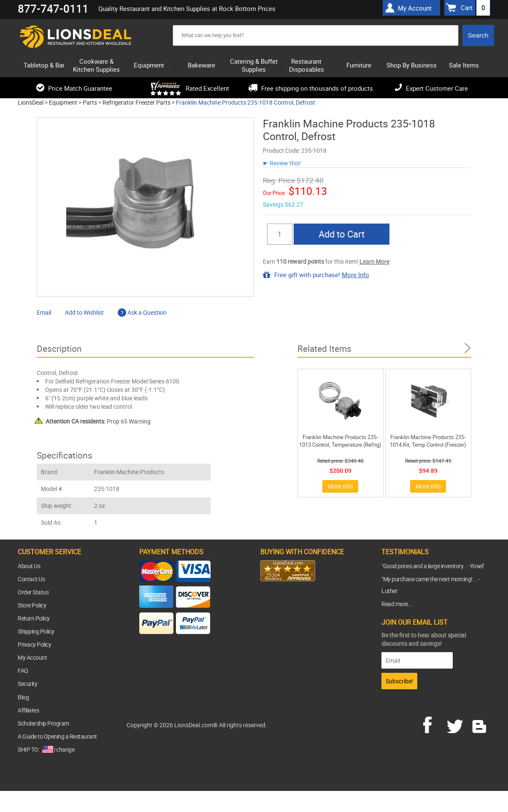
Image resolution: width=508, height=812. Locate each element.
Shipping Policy (36, 631)
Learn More (374, 261)
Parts (90, 102)
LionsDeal (31, 102)
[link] (277, 598)
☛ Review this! (282, 163)
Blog (23, 697)
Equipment (63, 102)
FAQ (23, 670)
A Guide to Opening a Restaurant (57, 736)
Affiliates (28, 710)
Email (44, 312)
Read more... (397, 604)
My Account (32, 657)
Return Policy (34, 618)
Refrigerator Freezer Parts (136, 102)
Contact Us (31, 579)
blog (480, 724)
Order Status (33, 592)
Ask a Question (142, 312)
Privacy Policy (34, 644)
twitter (457, 724)
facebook (433, 724)
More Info (355, 275)
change (65, 749)
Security (27, 684)
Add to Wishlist (84, 312)
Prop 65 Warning (98, 421)
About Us (29, 566)
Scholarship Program (43, 723)
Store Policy (32, 605)
